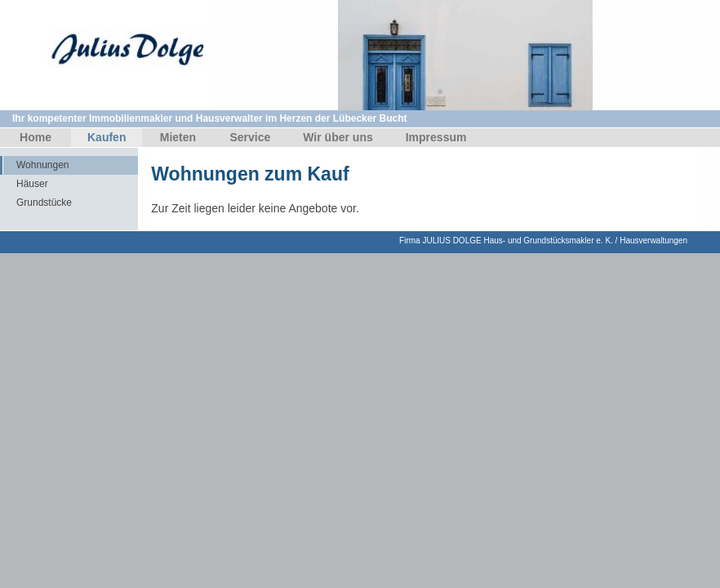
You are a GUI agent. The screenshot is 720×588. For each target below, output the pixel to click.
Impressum (436, 137)
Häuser (32, 184)
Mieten (178, 137)
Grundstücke (44, 203)
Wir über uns (338, 137)
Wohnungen (43, 165)
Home (36, 137)
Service (250, 137)
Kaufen (107, 137)
